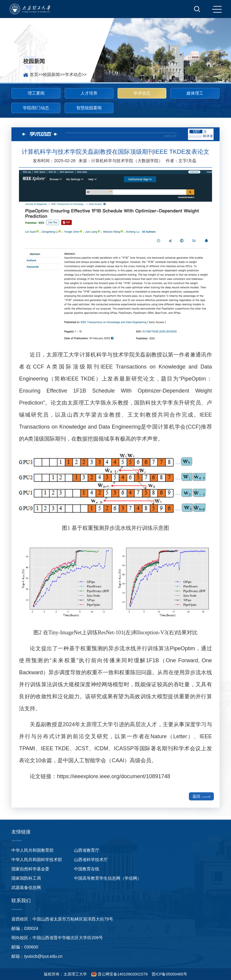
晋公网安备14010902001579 (122, 974)
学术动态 (73, 74)
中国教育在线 (87, 869)
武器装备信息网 (26, 887)
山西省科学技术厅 (91, 860)
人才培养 (89, 93)
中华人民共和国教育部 (32, 850)
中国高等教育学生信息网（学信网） (108, 878)
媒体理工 (195, 93)
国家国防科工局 (26, 878)
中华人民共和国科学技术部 (37, 860)
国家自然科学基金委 (30, 869)
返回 (201, 796)
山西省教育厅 (87, 850)
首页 (34, 74)
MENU (217, 9)
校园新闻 (51, 74)
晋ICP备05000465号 (169, 974)
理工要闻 (36, 93)
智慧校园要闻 (89, 108)
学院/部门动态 (36, 108)
